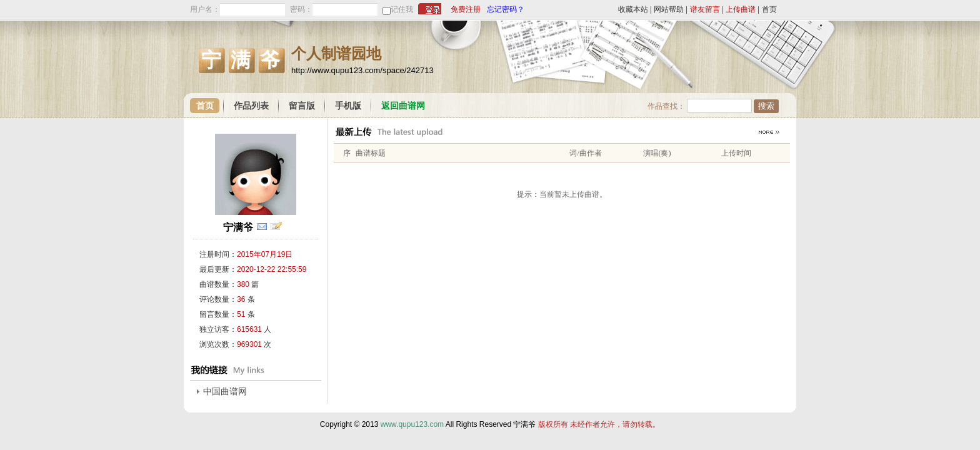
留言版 (302, 106)
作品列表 (251, 106)
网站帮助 (669, 9)
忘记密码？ (506, 9)
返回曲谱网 (403, 106)
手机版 (348, 106)
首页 (769, 9)
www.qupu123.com (412, 424)
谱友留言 (705, 9)
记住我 (402, 9)
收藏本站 (633, 9)
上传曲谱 (741, 9)
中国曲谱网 (225, 392)
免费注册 (466, 9)
